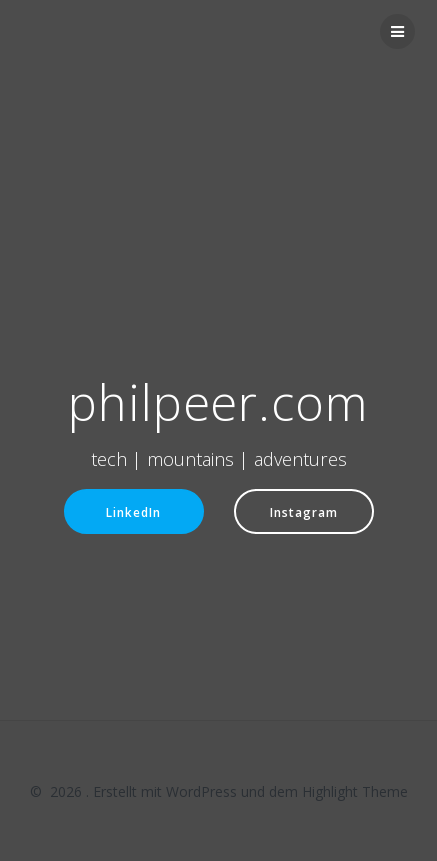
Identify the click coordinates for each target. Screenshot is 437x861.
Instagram (304, 512)
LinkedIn (133, 512)
